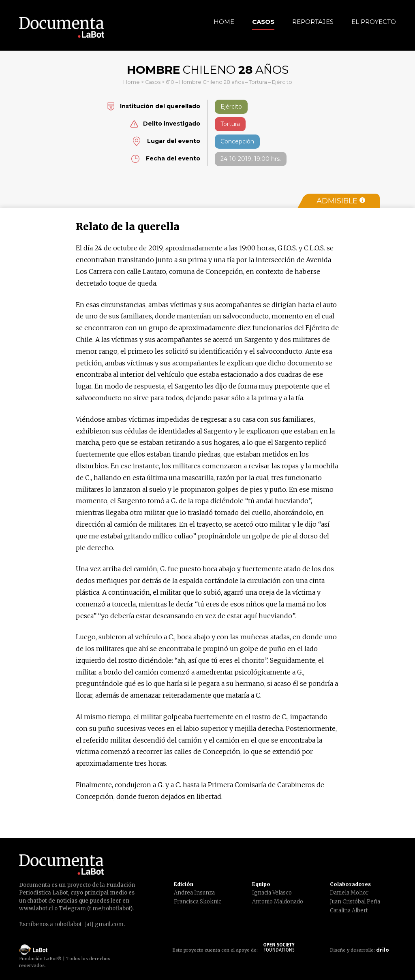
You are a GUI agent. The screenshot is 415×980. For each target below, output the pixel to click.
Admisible (341, 201)
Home (224, 22)
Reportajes (313, 22)
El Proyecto (374, 22)
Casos (263, 22)
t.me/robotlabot (110, 908)
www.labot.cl (36, 908)
